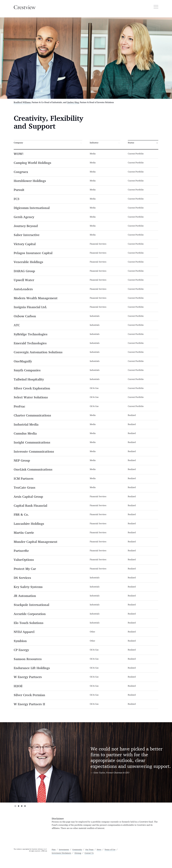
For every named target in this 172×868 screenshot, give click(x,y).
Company (18, 143)
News (99, 850)
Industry (94, 143)
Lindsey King (73, 103)
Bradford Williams (22, 103)
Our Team (89, 850)
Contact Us (89, 853)
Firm (54, 850)
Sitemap (78, 853)
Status (131, 143)
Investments (64, 850)
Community (77, 850)
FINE (43, 851)
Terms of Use (110, 850)
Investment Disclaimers (61, 853)
